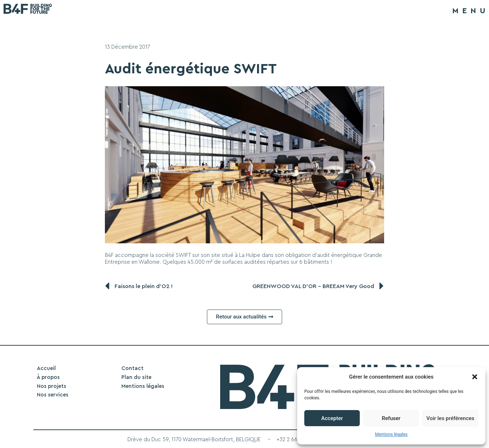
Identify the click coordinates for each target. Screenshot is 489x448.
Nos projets (52, 386)
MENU (471, 11)
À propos (48, 377)
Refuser (391, 418)
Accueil (46, 368)
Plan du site (136, 377)
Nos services (53, 395)
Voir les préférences (450, 418)
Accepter (332, 418)
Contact (132, 368)
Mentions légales (391, 434)
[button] (475, 377)
